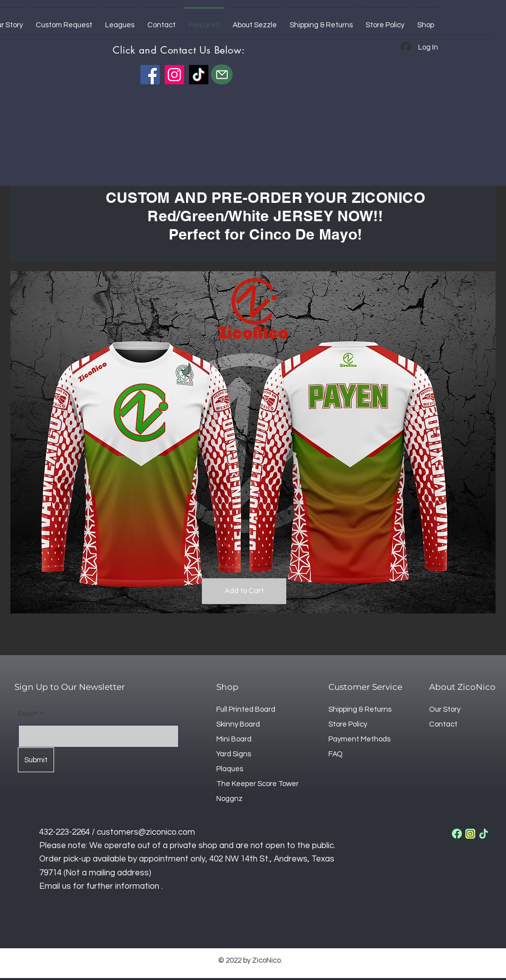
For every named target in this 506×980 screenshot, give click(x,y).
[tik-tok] (484, 834)
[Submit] (36, 760)
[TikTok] (199, 75)
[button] (459, 42)
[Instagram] (174, 75)
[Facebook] (150, 75)
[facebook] (457, 834)
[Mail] (222, 74)
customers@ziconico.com (146, 832)
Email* (28, 714)
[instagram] (470, 834)
